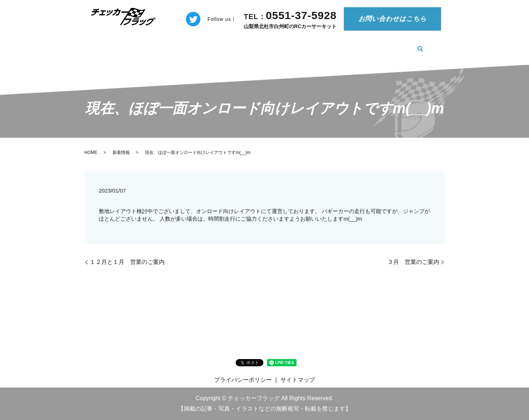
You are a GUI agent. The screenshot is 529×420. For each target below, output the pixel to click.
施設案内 (400, 45)
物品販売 (364, 45)
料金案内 (270, 45)
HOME (114, 45)
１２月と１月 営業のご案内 (127, 262)
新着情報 (146, 45)
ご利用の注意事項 (317, 45)
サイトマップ (298, 380)
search (424, 46)
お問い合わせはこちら (393, 19)
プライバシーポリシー (243, 380)
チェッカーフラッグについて (208, 45)
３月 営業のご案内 (413, 262)
